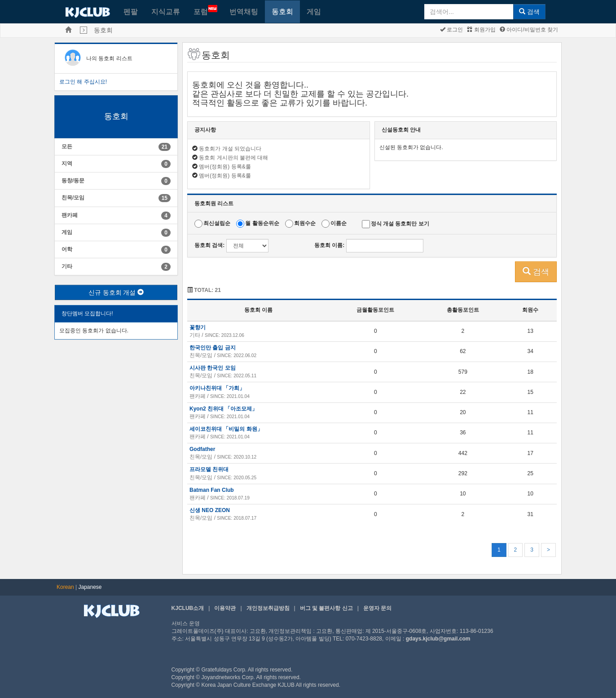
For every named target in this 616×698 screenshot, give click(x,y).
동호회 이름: (329, 245)
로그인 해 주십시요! (83, 82)
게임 (314, 11)
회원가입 (481, 30)
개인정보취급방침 (268, 608)
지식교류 (166, 11)
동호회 (282, 11)
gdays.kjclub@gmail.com (438, 639)
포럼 (205, 10)
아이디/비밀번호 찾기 (529, 30)
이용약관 (225, 608)
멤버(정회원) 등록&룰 (225, 167)
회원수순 (305, 224)
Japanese (90, 587)
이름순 (339, 224)
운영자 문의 (377, 608)
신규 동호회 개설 (116, 292)
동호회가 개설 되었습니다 (230, 149)
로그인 (451, 30)
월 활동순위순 (262, 224)
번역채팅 (244, 11)
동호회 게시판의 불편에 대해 (233, 158)
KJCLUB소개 (188, 608)
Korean (65, 587)
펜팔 (131, 11)
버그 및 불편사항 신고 (326, 608)
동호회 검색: (209, 245)
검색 (529, 12)
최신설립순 (217, 224)
